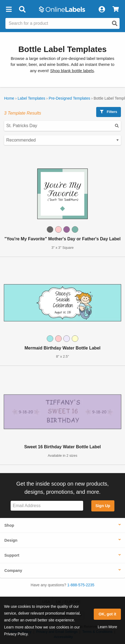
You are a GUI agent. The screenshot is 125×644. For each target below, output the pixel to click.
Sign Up (103, 506)
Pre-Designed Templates (69, 98)
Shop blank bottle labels (72, 71)
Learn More (107, 627)
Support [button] (12, 555)
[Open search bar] (22, 10)
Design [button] (11, 540)
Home (9, 98)
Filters (109, 112)
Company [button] (13, 571)
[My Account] (102, 10)
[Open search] (115, 23)
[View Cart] (116, 10)
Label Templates (32, 98)
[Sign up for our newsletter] (47, 506)
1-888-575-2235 (81, 585)
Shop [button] (9, 525)
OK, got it (107, 614)
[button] (9, 10)
